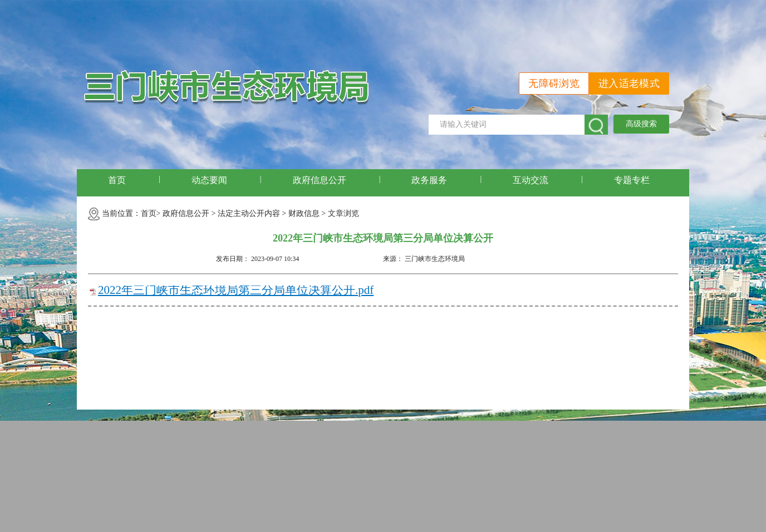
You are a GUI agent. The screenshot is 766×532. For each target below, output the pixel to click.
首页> (151, 213)
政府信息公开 (320, 180)
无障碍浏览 (554, 83)
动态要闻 (209, 180)
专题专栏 (632, 180)
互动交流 (531, 180)
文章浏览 (343, 213)
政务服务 (429, 180)
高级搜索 (641, 124)
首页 (117, 180)
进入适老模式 (629, 83)
